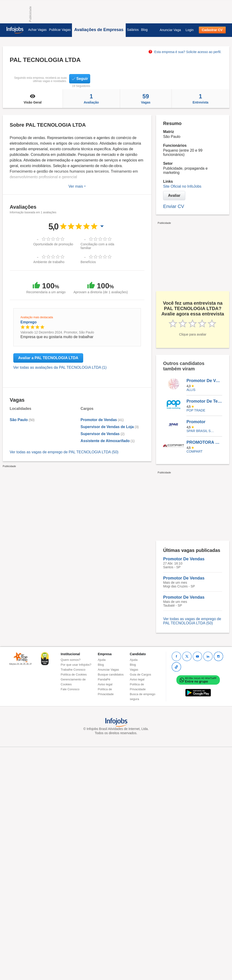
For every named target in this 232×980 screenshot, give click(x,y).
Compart (195, 451)
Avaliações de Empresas (99, 30)
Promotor (196, 422)
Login (189, 30)
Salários (133, 30)
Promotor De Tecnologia (204, 401)
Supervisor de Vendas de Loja (107, 427)
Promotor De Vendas (184, 559)
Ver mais (77, 186)
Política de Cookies (74, 674)
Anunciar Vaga (170, 30)
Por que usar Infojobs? (76, 665)
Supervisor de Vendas (100, 434)
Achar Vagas (37, 30)
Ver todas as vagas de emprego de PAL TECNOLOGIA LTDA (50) (64, 452)
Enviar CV (174, 206)
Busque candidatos (111, 674)
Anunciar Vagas (109, 670)
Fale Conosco (70, 689)
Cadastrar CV (212, 30)
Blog (144, 30)
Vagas (146, 99)
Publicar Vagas (60, 30)
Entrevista (201, 99)
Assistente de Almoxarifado (105, 441)
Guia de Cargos (141, 674)
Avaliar (174, 195)
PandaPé (104, 679)
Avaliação (91, 99)
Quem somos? (71, 660)
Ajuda (102, 660)
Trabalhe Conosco (73, 670)
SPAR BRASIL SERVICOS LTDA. (201, 431)
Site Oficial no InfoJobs (182, 186)
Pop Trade (196, 410)
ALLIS (191, 390)
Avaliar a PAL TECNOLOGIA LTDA (48, 358)
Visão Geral (33, 99)
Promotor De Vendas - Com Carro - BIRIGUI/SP (204, 381)
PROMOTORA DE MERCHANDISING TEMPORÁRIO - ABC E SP (204, 442)
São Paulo (19, 420)
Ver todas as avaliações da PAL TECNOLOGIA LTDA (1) (60, 367)
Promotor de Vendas (99, 420)
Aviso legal (105, 684)
